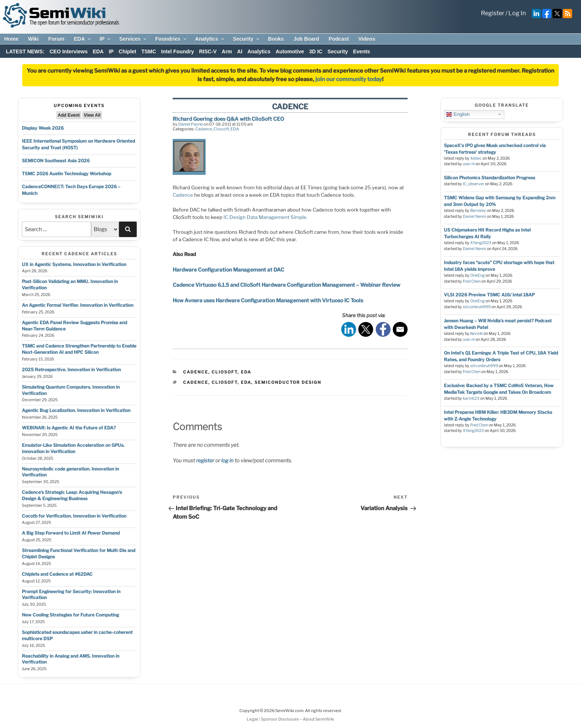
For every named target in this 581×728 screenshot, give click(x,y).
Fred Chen (472, 281)
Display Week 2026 (43, 128)
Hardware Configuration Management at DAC (228, 270)
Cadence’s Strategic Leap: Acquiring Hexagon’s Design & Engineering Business (72, 495)
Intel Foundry (178, 51)
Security (246, 39)
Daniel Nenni (474, 217)
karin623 (471, 398)
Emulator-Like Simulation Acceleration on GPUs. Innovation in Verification (73, 448)
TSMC (149, 51)
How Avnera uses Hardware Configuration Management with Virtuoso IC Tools (268, 300)
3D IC (316, 51)
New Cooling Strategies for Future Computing (70, 615)
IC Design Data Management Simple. (265, 217)
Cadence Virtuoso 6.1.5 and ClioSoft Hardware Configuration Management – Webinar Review (286, 285)
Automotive (290, 51)
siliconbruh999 (477, 307)
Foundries (171, 39)
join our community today (349, 79)
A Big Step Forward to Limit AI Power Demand (71, 533)
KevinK (477, 334)
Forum (56, 39)
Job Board (306, 39)
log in (227, 460)
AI (240, 51)
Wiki (34, 39)
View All (92, 115)
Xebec (476, 158)
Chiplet (127, 51)
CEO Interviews (69, 51)
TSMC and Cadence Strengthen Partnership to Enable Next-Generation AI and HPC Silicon (79, 349)
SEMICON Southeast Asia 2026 (56, 161)
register (205, 460)
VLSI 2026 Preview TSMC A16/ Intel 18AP (489, 295)
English (458, 114)
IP (106, 39)
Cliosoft (221, 129)
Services (134, 39)
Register (493, 13)
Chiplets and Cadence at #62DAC (57, 574)
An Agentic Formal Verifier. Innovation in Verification (78, 305)
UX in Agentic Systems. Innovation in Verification (74, 264)
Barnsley (478, 211)
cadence (196, 382)
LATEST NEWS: (25, 51)
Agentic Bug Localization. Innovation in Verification (76, 410)
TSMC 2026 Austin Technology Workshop (67, 174)
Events (362, 51)
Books (276, 39)
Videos (367, 39)
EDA (83, 39)
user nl (469, 164)
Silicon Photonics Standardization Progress (489, 178)
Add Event (69, 115)
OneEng (477, 275)
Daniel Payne (190, 124)
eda (246, 382)
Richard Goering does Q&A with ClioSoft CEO (228, 119)
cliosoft (225, 382)
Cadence (204, 129)
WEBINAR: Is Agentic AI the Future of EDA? (69, 428)
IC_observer (474, 184)
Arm (227, 51)
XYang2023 (481, 243)
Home (11, 39)
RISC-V (208, 51)
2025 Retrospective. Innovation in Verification (71, 370)
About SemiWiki (318, 719)
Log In (517, 13)
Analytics (210, 39)
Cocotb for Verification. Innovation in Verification (74, 516)
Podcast (339, 39)
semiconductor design (288, 382)
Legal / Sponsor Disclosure (273, 719)
